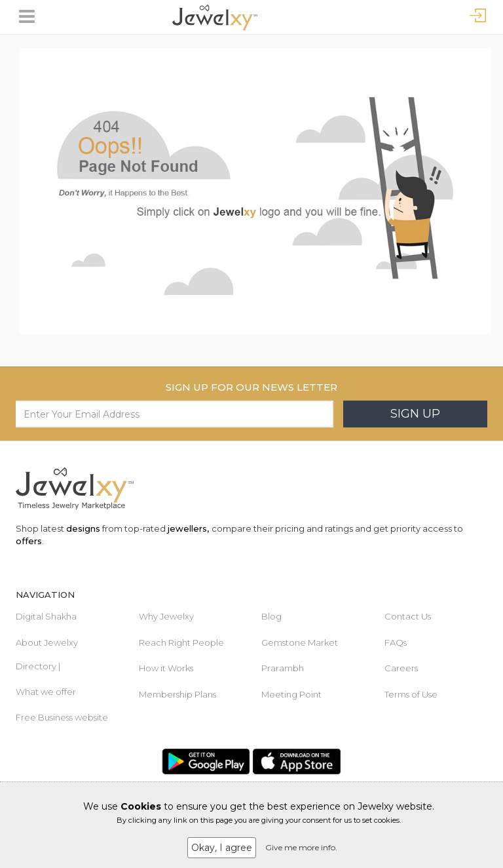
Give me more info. (301, 847)
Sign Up (415, 414)
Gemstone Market (300, 642)
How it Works (166, 668)
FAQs (396, 642)
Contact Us (408, 616)
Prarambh (283, 668)
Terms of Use (411, 694)
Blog (271, 616)
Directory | (38, 666)
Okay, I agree (222, 848)
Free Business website (62, 717)
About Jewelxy (47, 642)
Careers (401, 668)
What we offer (46, 692)
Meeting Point (291, 694)
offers (29, 541)
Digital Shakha (46, 616)
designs (83, 528)
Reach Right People (181, 642)
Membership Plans (177, 694)
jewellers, (188, 528)
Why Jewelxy (166, 616)
